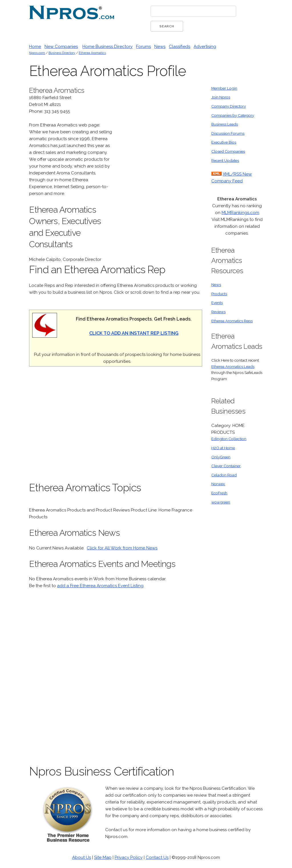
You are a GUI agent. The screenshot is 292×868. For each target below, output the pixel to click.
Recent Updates (225, 160)
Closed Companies (228, 151)
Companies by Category (233, 115)
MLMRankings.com (240, 213)
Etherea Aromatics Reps (232, 321)
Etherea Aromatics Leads (233, 366)
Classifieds (180, 47)
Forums (143, 47)
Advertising (205, 47)
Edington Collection (229, 439)
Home (35, 47)
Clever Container (226, 466)
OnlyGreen (221, 457)
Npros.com (37, 53)
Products (219, 294)
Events (217, 303)
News (160, 47)
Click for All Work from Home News (122, 548)
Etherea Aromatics (92, 53)
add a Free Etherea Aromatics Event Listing (100, 586)
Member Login (224, 88)
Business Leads (225, 124)
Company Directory (229, 106)
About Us (82, 857)
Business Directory (62, 53)
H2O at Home (223, 448)
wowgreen (221, 502)
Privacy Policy (129, 857)
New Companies (61, 47)
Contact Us (157, 857)
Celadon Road (224, 475)
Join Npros (221, 97)
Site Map (103, 857)
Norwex (218, 484)
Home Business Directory (108, 47)
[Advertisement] (159, 171)
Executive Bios (224, 142)
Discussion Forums (228, 133)
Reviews (218, 312)
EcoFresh (219, 493)
